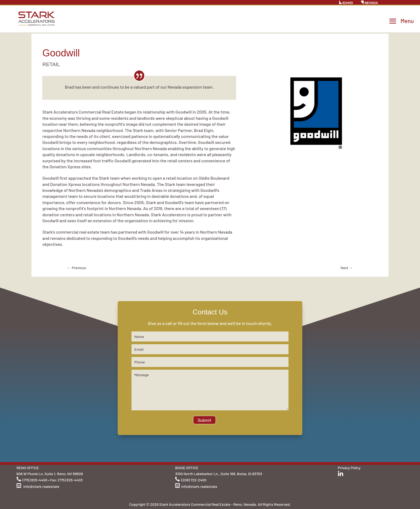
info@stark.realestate (41, 486)
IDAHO (346, 3)
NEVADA (370, 3)
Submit (204, 420)
